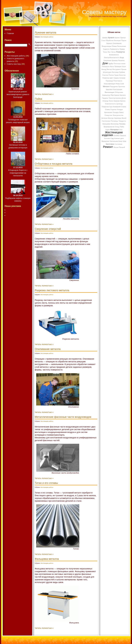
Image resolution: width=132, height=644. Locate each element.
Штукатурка (107, 72)
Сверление (107, 60)
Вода (122, 57)
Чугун (124, 66)
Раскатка (121, 60)
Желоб (124, 118)
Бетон (114, 52)
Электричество (118, 115)
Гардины (105, 98)
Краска (117, 95)
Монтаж (111, 118)
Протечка (122, 87)
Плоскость (106, 66)
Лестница (115, 72)
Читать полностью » (44, 94)
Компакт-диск (119, 138)
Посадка (116, 112)
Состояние (118, 144)
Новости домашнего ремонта (15, 60)
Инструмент (117, 69)
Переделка (114, 87)
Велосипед (115, 124)
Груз (111, 107)
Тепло (111, 101)
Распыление (121, 46)
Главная (10, 33)
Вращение (105, 141)
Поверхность (114, 49)
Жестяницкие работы (16, 56)
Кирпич (117, 38)
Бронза (123, 101)
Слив (122, 84)
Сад (112, 138)
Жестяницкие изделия (112, 134)
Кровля (111, 38)
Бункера (115, 60)
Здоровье (109, 89)
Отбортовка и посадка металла (54, 164)
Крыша (124, 69)
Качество (122, 75)
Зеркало (109, 43)
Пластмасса (118, 81)
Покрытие (105, 107)
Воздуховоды (107, 46)
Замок (121, 112)
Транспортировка (115, 98)
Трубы (111, 64)
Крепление (108, 112)
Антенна (104, 118)
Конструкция (118, 89)
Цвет (111, 78)
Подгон (124, 40)
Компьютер (106, 95)
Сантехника (106, 121)
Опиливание (117, 43)
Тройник (122, 72)
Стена (114, 46)
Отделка (113, 110)
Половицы (114, 121)
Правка (122, 49)
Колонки (107, 138)
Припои (123, 38)
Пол (112, 95)
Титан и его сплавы (46, 483)
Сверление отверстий (48, 229)
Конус (120, 141)
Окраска (123, 135)
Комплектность (111, 104)
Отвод (117, 127)
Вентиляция (109, 92)
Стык (103, 40)
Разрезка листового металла (52, 290)
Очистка (105, 75)
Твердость (122, 121)
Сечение (122, 78)
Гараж (116, 75)
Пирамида (109, 81)
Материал (115, 130)
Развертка (121, 52)
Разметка (106, 78)
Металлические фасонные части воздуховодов (63, 417)
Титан (105, 52)
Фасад (104, 69)
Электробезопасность (112, 58)
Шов (125, 141)
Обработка (109, 40)
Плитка (111, 75)
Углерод (105, 101)
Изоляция (117, 40)
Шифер (105, 38)
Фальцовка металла (47, 559)
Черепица (118, 118)
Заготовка (110, 144)
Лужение (117, 101)
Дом (105, 63)
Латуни (116, 147)
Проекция (118, 66)
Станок (123, 107)
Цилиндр (120, 104)
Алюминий (117, 107)
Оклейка (116, 135)
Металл (106, 86)
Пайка (38, 99)
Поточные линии (120, 64)
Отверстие (108, 115)
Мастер (109, 69)
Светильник (114, 141)
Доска (124, 98)
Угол (121, 130)
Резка (118, 84)
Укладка (120, 110)
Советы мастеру (104, 12)
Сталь (108, 109)
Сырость (106, 49)
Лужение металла (45, 33)
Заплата (123, 95)
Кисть (112, 66)
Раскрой (122, 147)
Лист (109, 52)
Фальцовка (106, 124)
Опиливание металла (48, 349)
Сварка (116, 78)
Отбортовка (119, 92)
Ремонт (108, 147)
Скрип (108, 130)
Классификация (109, 84)
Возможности (114, 55)
